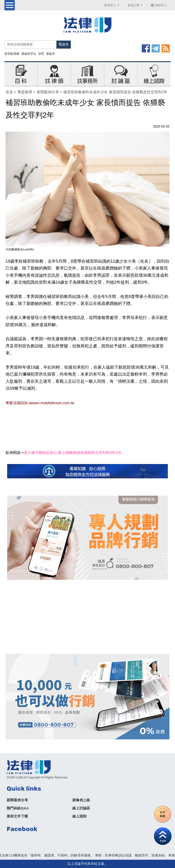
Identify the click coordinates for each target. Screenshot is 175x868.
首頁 (9, 92)
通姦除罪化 (29, 54)
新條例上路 (81, 800)
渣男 (41, 54)
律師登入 (159, 5)
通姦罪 (51, 54)
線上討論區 (81, 808)
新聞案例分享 (48, 92)
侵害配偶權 (12, 54)
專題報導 (25, 92)
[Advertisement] (87, 617)
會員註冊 (135, 5)
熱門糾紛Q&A (18, 808)
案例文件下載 (17, 816)
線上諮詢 (80, 816)
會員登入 (112, 5)
